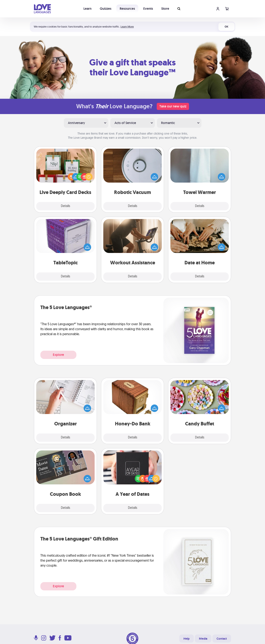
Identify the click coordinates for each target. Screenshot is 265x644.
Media (203, 639)
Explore (58, 355)
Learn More (127, 27)
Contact (222, 639)
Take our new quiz (173, 106)
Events (148, 9)
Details (66, 206)
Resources (127, 9)
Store (165, 9)
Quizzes (106, 9)
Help (187, 639)
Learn (87, 9)
